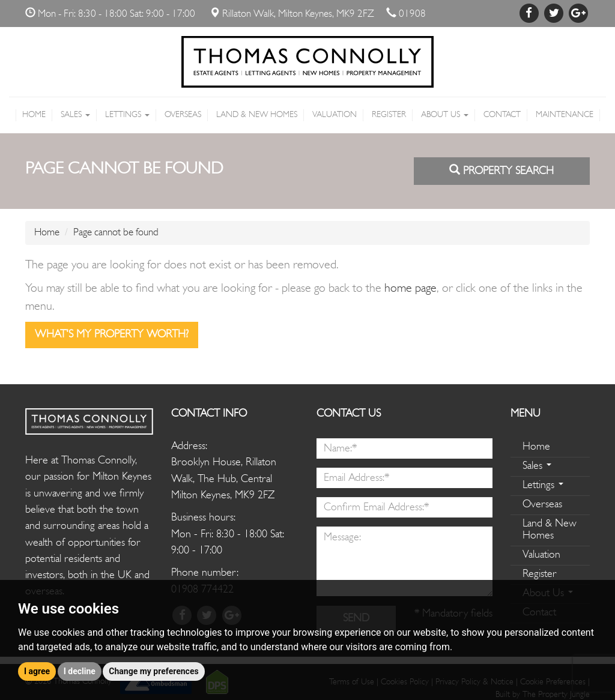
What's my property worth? (112, 335)
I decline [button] (80, 671)
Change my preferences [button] (153, 671)
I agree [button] (37, 671)
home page (411, 289)
